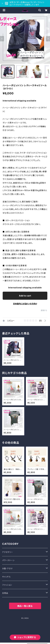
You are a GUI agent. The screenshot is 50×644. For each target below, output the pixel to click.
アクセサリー (8, 552)
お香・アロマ (7, 568)
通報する (44, 310)
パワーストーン (8, 560)
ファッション (7, 585)
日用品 (5, 593)
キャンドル (6, 577)
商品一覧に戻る (25, 606)
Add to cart (25, 296)
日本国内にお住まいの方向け (25, 304)
